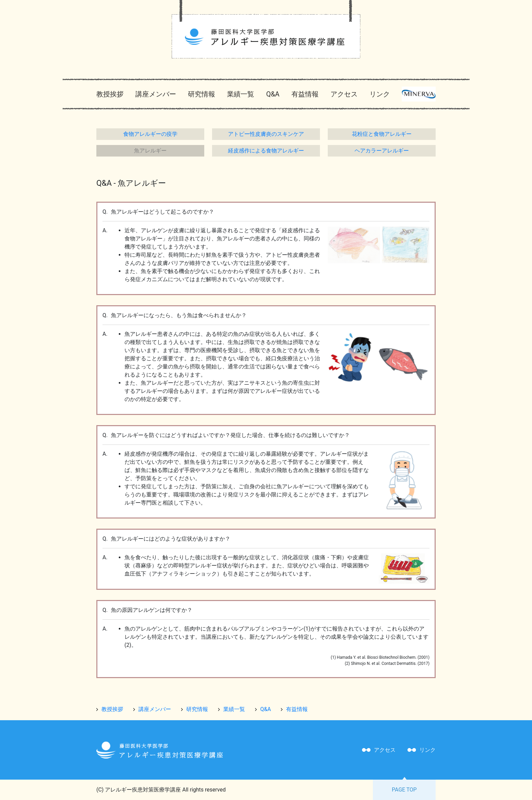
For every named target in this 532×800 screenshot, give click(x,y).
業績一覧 (241, 94)
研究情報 (202, 94)
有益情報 (305, 94)
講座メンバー (156, 94)
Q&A (273, 94)
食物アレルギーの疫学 (150, 134)
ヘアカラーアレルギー (382, 151)
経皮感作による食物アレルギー (266, 151)
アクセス (344, 94)
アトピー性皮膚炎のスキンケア (266, 134)
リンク (380, 94)
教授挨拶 (110, 94)
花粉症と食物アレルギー (382, 134)
